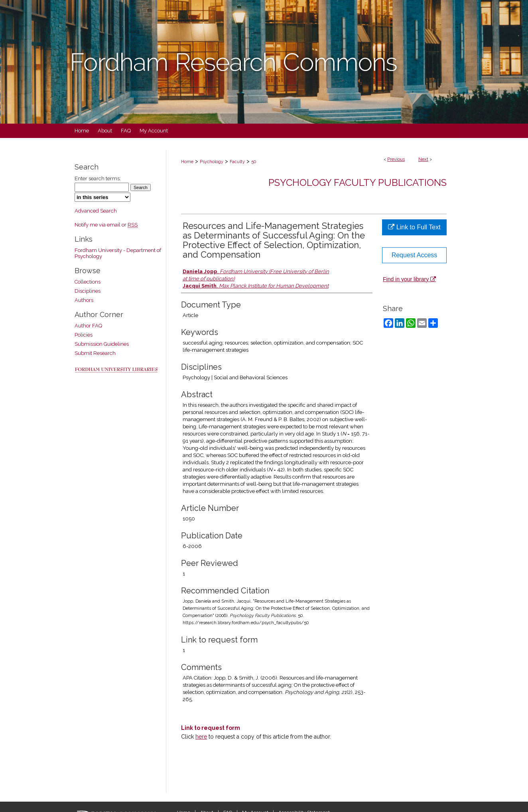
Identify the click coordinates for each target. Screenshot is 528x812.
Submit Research (95, 353)
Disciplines (88, 291)
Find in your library (409, 279)
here (201, 737)
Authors (84, 300)
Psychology (212, 162)
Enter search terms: (98, 178)
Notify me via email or (106, 225)
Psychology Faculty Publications (358, 182)
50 (254, 162)
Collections (88, 282)
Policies (84, 335)
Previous (396, 159)
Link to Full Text (414, 227)
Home (187, 162)
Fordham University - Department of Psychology (118, 253)
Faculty (237, 162)
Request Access (415, 255)
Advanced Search (96, 211)
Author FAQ (88, 326)
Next (423, 159)
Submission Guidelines (102, 344)
